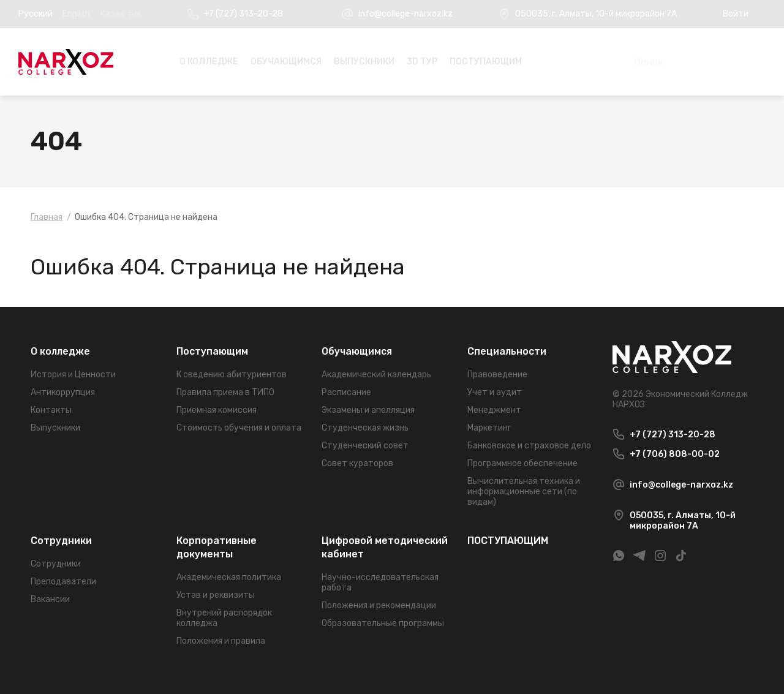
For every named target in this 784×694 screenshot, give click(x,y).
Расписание (346, 392)
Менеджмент (494, 410)
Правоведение (497, 375)
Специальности (507, 351)
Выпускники (364, 62)
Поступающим (212, 351)
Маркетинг (489, 428)
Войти (736, 14)
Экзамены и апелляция (368, 410)
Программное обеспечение (522, 463)
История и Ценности (73, 375)
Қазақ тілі (120, 14)
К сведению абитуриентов (232, 375)
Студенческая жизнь (365, 428)
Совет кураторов (357, 463)
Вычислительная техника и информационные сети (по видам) (524, 492)
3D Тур (422, 62)
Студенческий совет (365, 446)
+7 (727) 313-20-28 (243, 14)
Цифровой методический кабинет (385, 547)
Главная (47, 217)
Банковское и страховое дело (529, 446)
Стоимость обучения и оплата (239, 428)
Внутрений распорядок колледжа (224, 618)
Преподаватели (63, 582)
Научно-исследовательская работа (380, 583)
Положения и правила (221, 641)
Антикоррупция (63, 392)
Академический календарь (376, 375)
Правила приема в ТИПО (225, 392)
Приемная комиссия (217, 410)
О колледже (209, 62)
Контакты (51, 410)
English (76, 14)
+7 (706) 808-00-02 (675, 454)
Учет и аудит (495, 392)
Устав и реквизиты (216, 595)
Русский (36, 14)
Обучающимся (286, 62)
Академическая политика (229, 577)
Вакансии (50, 599)
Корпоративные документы (217, 547)
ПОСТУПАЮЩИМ (486, 62)
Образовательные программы (383, 623)
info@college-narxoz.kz (405, 14)
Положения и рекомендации (379, 605)
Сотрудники (61, 541)
